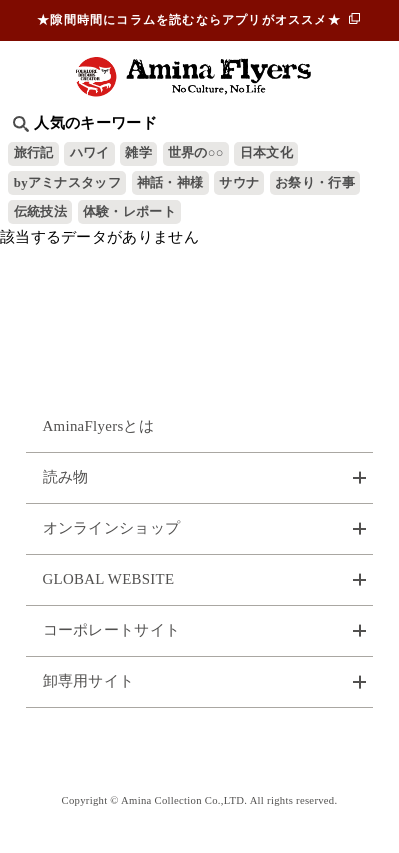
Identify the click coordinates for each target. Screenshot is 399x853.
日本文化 (266, 153)
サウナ (239, 183)
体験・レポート (129, 212)
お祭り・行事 (315, 183)
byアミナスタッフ (67, 183)
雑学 (138, 153)
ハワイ (90, 153)
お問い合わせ (200, 750)
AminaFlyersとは (99, 426)
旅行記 (34, 153)
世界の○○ (196, 153)
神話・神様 (170, 183)
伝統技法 (40, 212)
